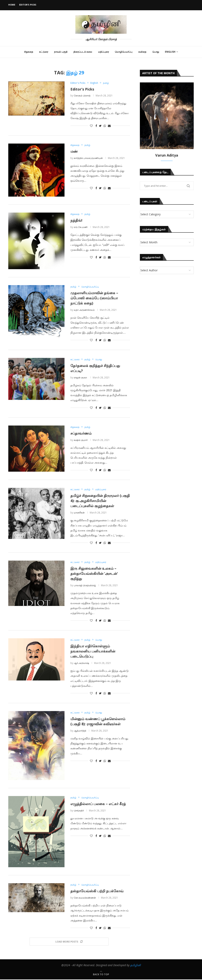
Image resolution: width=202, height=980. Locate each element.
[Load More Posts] (69, 942)
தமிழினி (136, 966)
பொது (156, 52)
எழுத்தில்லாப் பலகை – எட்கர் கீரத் (98, 804)
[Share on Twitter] (100, 126)
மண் (74, 151)
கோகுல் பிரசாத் (82, 96)
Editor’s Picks (28, 5)
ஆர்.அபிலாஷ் (81, 664)
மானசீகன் (79, 513)
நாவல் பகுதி (61, 52)
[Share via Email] (109, 126)
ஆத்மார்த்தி (80, 731)
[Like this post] (91, 126)
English (170, 52)
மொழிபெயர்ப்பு (124, 52)
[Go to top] (101, 975)
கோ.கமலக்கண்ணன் (85, 898)
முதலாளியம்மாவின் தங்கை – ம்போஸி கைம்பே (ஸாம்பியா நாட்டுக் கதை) (94, 298)
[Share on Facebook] (96, 126)
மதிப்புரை (103, 52)
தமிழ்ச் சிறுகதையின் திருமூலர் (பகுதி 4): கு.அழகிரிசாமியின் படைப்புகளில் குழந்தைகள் (100, 501)
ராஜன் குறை (81, 378)
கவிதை (142, 52)
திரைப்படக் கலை (83, 52)
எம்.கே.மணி (81, 227)
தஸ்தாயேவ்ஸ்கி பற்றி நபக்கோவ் (97, 891)
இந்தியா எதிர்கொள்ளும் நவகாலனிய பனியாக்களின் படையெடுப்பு (93, 652)
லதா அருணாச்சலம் (84, 310)
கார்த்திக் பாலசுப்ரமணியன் (88, 158)
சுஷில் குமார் (81, 440)
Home (12, 5)
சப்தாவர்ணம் (81, 433)
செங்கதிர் (79, 811)
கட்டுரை (44, 52)
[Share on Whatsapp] (105, 126)
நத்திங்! (76, 220)
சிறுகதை (29, 52)
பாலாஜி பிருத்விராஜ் (85, 586)
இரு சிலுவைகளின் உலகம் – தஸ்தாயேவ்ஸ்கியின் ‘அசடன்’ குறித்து (94, 574)
